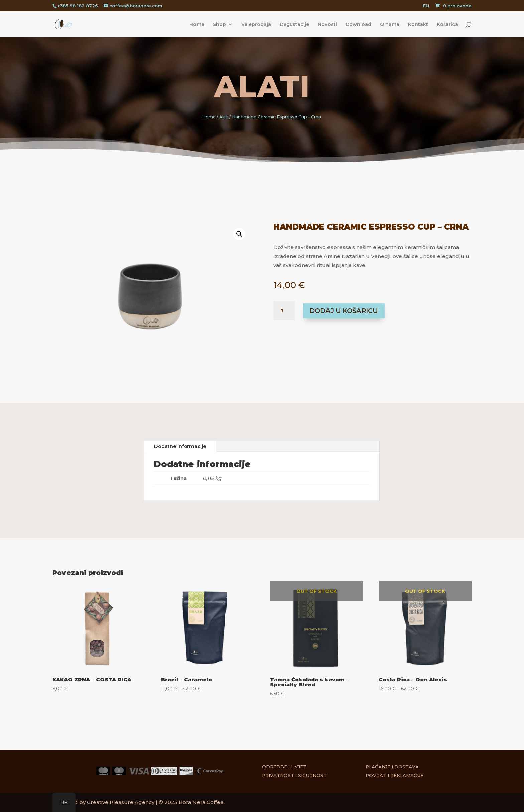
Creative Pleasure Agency (121, 802)
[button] (231, 240)
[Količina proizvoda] (284, 311)
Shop (219, 25)
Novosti (327, 25)
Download (358, 25)
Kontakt (418, 25)
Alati (262, 86)
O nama (390, 25)
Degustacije (294, 25)
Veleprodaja (256, 25)
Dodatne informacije (180, 446)
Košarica (447, 25)
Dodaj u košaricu (344, 311)
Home (197, 25)
